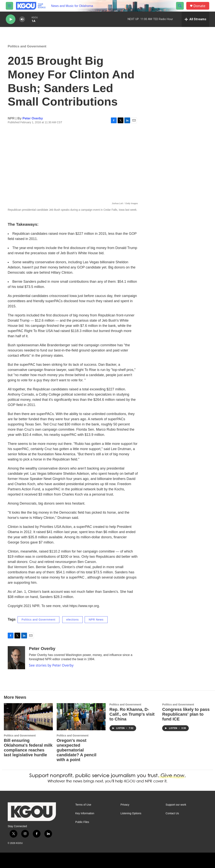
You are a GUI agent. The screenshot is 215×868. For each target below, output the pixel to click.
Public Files (82, 822)
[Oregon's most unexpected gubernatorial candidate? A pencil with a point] (81, 717)
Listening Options (131, 813)
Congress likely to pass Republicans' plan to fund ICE (186, 714)
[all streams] (195, 19)
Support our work (176, 805)
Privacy (125, 805)
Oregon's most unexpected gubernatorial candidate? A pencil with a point (77, 750)
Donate (199, 6)
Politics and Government (27, 46)
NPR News (96, 620)
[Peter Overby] (16, 658)
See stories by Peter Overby (51, 665)
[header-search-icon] (180, 6)
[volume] (22, 19)
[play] (11, 19)
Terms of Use (83, 805)
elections (73, 620)
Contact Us (172, 813)
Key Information (85, 813)
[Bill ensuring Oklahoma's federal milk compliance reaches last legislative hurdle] (28, 717)
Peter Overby (33, 118)
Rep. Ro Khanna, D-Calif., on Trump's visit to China (132, 714)
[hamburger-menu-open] (9, 6)
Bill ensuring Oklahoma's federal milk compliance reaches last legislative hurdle (28, 748)
